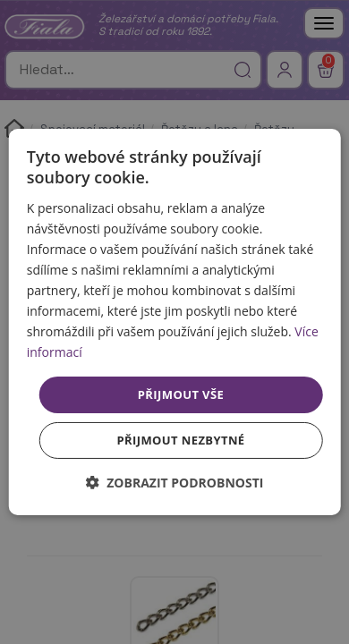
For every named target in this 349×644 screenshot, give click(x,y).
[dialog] (175, 322)
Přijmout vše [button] (181, 394)
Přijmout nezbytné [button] (180, 440)
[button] (175, 483)
